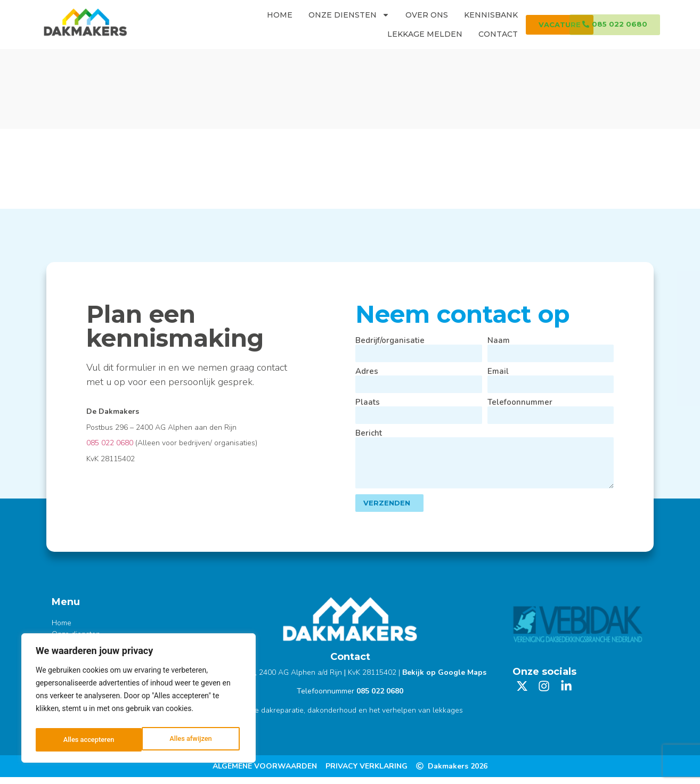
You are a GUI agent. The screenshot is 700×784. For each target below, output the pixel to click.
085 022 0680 (110, 443)
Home (280, 15)
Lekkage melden (425, 34)
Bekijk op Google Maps (444, 679)
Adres (367, 371)
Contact (498, 34)
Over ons (427, 15)
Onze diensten (349, 15)
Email (498, 371)
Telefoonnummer (520, 402)
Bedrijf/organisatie (390, 341)
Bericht (369, 434)
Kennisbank (491, 15)
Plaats (368, 402)
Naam (499, 341)
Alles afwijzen (84, 740)
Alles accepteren (189, 740)
